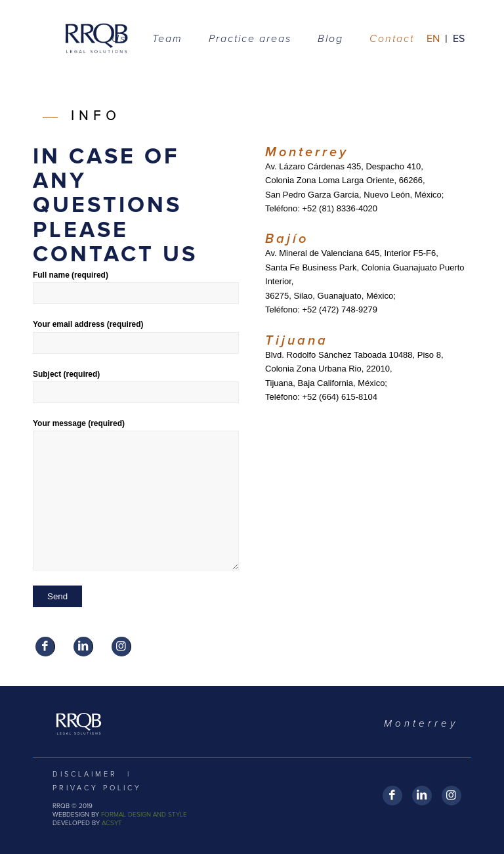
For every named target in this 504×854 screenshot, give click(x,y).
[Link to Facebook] (45, 647)
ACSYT (112, 823)
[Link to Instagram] (121, 647)
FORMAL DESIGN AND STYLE (144, 815)
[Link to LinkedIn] (83, 647)
